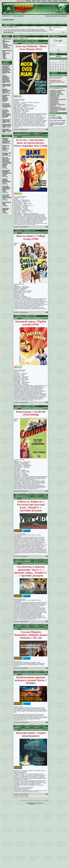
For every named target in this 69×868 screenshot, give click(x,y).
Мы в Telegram (63, 1)
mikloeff (4, 167)
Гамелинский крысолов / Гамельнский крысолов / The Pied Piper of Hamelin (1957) (7, 69)
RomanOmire (53, 98)
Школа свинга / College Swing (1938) (7, 121)
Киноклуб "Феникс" (9, 20)
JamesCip (52, 105)
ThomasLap (53, 110)
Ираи (58, 93)
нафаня (4, 199)
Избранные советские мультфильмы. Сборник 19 (7, 140)
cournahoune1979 (54, 107)
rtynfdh (19, 730)
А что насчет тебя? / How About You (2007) (7, 196)
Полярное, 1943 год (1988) (7, 154)
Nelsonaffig (61, 110)
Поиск (38, 1)
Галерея (50, 1)
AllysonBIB (61, 108)
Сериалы (5, 47)
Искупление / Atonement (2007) (6, 210)
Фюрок (57, 92)
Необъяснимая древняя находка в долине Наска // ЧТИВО (31, 672)
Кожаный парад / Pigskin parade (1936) (7, 126)
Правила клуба (21, 1)
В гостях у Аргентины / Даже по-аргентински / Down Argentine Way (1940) (7, 113)
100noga (52, 93)
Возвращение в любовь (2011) (7, 85)
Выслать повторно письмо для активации (56, 16)
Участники (44, 1)
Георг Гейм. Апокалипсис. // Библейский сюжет (7, 188)
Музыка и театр (7, 45)
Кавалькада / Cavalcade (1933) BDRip (7, 130)
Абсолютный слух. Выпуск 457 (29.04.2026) (7, 105)
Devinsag (59, 94)
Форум (34, 1)
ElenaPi (52, 106)
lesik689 (4, 150)
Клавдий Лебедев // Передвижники (6, 180)
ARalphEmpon (53, 95)
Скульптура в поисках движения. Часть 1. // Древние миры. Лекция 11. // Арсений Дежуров (31, 561)
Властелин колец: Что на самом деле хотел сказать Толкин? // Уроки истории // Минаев (7, 162)
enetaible (52, 94)
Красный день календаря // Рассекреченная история (7, 172)
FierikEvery (60, 105)
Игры (4, 56)
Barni (4, 156)
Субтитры (56, 1)
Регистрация (20, 16)
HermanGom (53, 102)
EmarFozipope (53, 97)
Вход (15, 16)
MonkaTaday (53, 108)
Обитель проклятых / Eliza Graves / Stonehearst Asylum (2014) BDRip (6, 79)
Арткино (5, 44)
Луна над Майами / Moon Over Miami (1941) (6, 91)
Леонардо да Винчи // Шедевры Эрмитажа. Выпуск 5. (6, 98)
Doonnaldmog (53, 101)
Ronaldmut (61, 99)
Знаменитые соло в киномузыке (6, 147)
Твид (4, 144)
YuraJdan (52, 90)
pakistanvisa (53, 111)
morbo (51, 92)
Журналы (28, 1)
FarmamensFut (54, 103)
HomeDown (60, 90)
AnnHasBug (53, 99)
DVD (4, 57)
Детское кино (7, 48)
